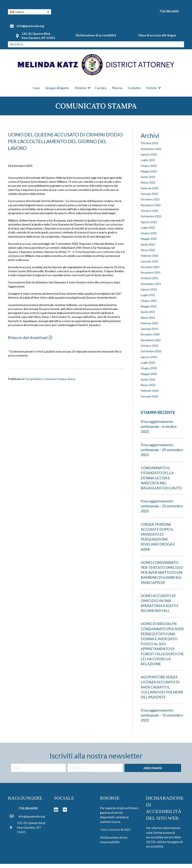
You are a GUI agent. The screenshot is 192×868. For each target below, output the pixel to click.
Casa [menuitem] (36, 90)
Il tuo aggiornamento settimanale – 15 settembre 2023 (162, 719)
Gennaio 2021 (149, 333)
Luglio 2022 (148, 232)
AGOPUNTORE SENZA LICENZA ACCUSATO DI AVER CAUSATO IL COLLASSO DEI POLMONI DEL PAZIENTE (162, 691)
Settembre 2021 (151, 288)
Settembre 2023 (151, 153)
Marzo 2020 (148, 389)
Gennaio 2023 (149, 198)
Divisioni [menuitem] (80, 90)
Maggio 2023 (149, 175)
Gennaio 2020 (149, 400)
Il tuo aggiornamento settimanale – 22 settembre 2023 (162, 510)
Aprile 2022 (148, 248)
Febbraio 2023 (150, 192)
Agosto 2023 (149, 159)
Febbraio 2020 (150, 395)
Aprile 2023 (148, 181)
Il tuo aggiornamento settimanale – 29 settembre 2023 (162, 454)
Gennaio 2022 (149, 265)
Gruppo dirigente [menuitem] (57, 90)
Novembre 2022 (151, 209)
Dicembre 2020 (150, 338)
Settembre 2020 (151, 355)
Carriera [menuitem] (101, 90)
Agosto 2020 (149, 361)
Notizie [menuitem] (151, 90)
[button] (30, 12)
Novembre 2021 (151, 277)
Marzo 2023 (148, 187)
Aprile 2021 (148, 316)
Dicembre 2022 (150, 203)
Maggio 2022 (149, 243)
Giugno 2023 (149, 170)
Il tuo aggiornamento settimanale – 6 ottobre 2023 (159, 431)
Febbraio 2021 (150, 327)
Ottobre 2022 (149, 215)
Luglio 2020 (148, 367)
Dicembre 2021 (150, 271)
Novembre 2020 (151, 344)
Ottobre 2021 (149, 282)
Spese (71, 383)
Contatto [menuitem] (134, 90)
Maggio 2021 (149, 310)
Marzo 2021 (148, 322)
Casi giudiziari (33, 383)
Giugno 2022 (149, 237)
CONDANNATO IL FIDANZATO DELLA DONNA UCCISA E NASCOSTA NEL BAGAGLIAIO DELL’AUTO (161, 482)
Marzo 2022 (148, 254)
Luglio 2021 (148, 299)
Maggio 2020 (149, 378)
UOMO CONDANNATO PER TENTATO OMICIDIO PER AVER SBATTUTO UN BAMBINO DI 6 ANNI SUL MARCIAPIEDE (162, 576)
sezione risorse (110, 826)
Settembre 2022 (151, 220)
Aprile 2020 (148, 383)
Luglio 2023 (148, 164)
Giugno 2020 (149, 372)
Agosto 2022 (149, 226)
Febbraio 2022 (150, 260)
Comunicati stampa (54, 383)
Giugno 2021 (149, 305)
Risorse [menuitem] (117, 90)
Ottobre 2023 (149, 147)
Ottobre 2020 (149, 350)
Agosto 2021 (149, 294)
